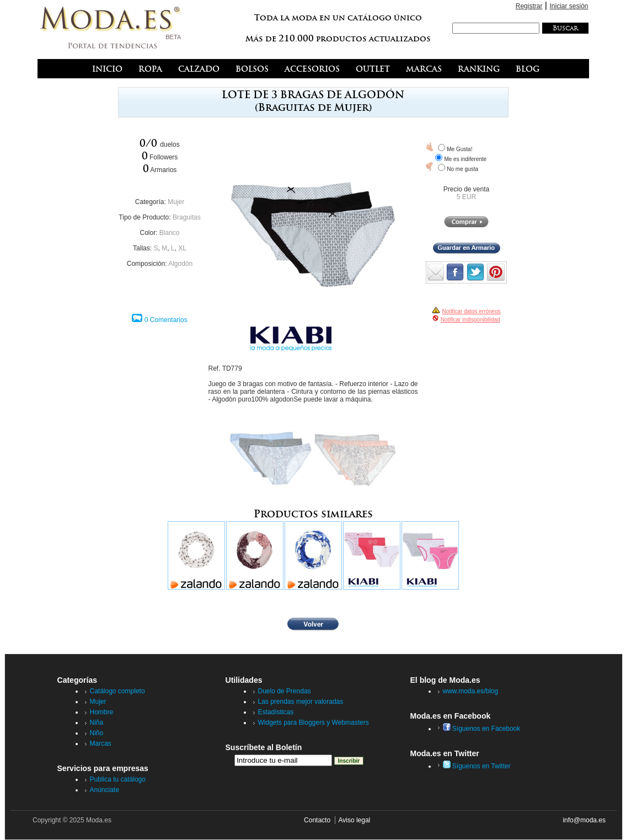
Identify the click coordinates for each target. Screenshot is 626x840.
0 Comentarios (166, 320)
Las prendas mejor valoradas (301, 702)
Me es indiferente (465, 159)
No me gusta (462, 169)
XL (182, 248)
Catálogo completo (117, 691)
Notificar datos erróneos (472, 311)
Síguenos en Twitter (477, 766)
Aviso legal (354, 820)
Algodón (180, 264)
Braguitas (187, 217)
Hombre (102, 712)
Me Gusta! (459, 149)
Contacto (317, 820)
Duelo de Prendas (285, 691)
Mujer (176, 202)
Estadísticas (276, 712)
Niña (97, 723)
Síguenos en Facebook (482, 729)
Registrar (529, 6)
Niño (97, 733)
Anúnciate (105, 790)
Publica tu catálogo (118, 779)
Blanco (170, 233)
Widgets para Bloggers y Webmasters (314, 723)
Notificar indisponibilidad (470, 320)
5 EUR (466, 197)
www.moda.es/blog (471, 691)
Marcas (101, 743)
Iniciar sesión (569, 6)
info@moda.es (584, 820)
